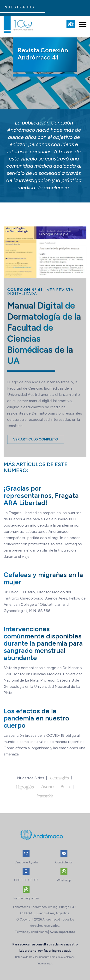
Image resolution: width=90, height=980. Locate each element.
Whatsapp (64, 880)
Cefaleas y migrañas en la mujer (43, 578)
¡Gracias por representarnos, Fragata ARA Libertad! (41, 495)
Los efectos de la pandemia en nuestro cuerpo (36, 718)
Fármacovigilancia (26, 898)
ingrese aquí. (62, 951)
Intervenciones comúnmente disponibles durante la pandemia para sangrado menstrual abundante (43, 643)
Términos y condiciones (31, 932)
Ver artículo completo (36, 439)
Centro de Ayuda (26, 862)
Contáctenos (64, 862)
